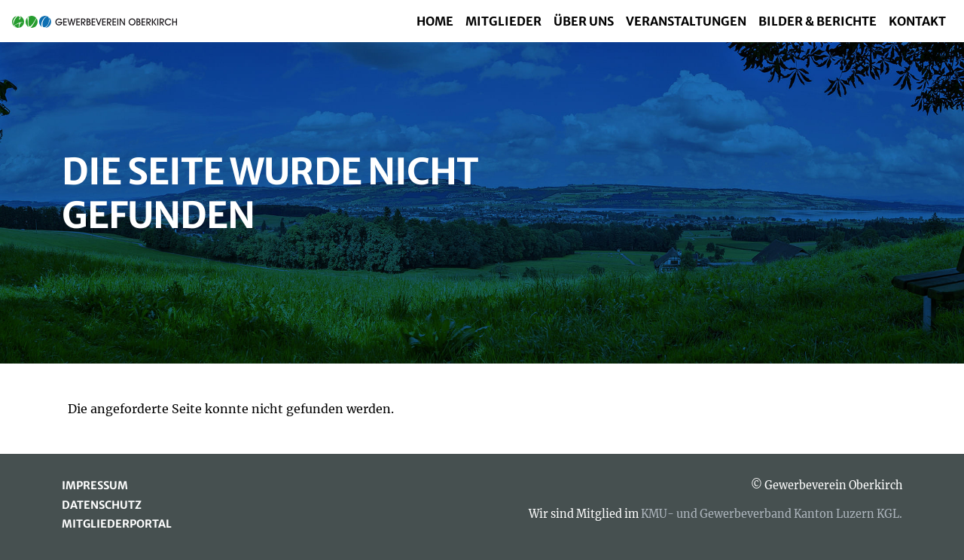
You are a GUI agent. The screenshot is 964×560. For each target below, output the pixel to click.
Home (435, 21)
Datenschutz (102, 505)
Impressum (95, 485)
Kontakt (917, 21)
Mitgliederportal (117, 524)
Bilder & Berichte (818, 21)
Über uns (584, 21)
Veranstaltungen (686, 21)
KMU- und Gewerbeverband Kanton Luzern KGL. (772, 514)
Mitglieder (503, 21)
